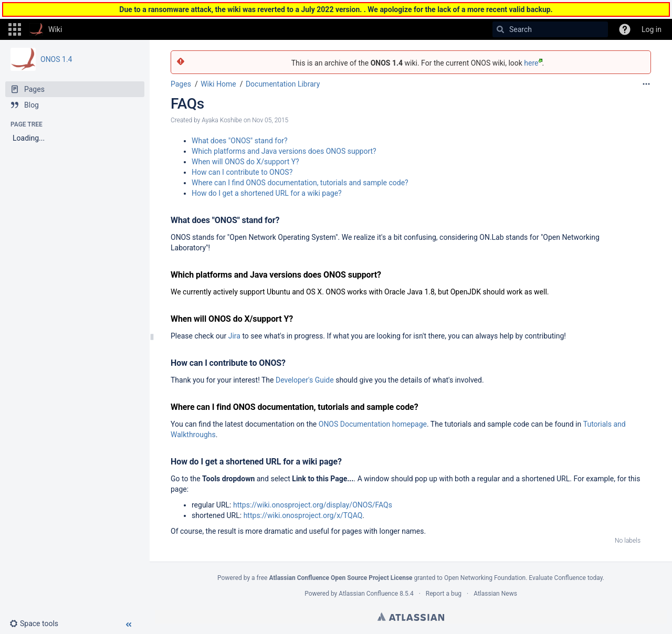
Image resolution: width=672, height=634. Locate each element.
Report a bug (444, 594)
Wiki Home (218, 84)
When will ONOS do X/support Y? (245, 162)
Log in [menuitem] (652, 29)
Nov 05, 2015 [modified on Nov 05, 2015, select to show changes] (270, 120)
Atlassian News (495, 594)
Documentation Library (283, 84)
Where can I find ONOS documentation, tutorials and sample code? (300, 183)
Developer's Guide (305, 380)
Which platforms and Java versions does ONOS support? (284, 151)
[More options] (646, 84)
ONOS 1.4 (56, 59)
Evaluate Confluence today (565, 578)
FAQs (187, 104)
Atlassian (411, 617)
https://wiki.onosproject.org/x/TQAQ (303, 515)
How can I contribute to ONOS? (242, 172)
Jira (234, 336)
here (533, 63)
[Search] (500, 29)
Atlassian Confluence (368, 594)
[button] (15, 29)
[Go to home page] (46, 29)
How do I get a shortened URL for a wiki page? (267, 193)
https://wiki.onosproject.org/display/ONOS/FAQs (313, 505)
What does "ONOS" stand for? (240, 141)
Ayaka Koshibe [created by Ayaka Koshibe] (222, 120)
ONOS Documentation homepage (373, 424)
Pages (181, 84)
